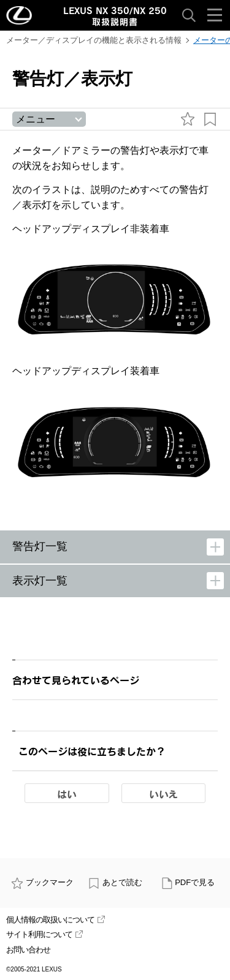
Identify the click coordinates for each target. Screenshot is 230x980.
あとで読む (115, 882)
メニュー (36, 119)
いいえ (163, 794)
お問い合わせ (28, 950)
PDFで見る (188, 882)
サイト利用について (44, 934)
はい (67, 794)
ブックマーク (42, 882)
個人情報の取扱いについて (56, 920)
